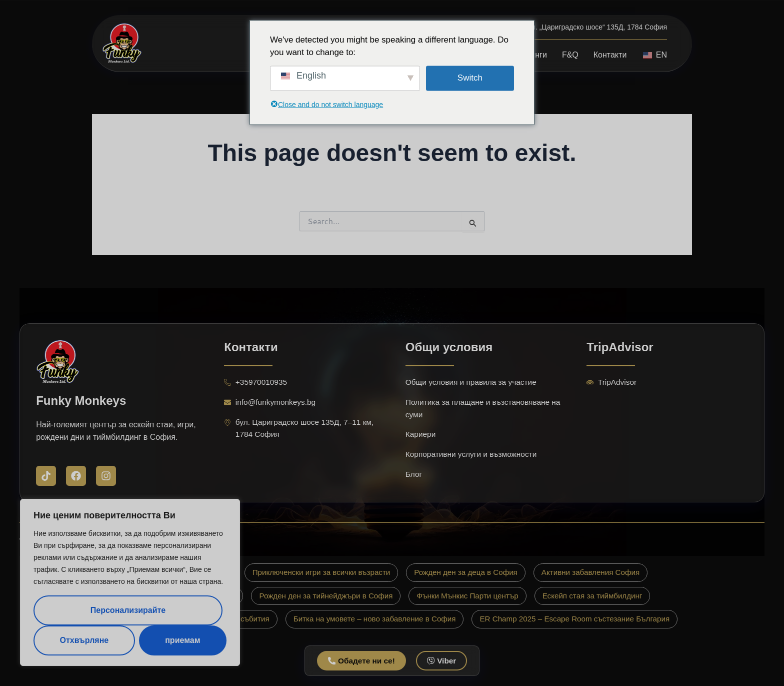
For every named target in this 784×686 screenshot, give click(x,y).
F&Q (570, 55)
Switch (470, 78)
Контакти (610, 55)
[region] (130, 582)
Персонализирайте (128, 610)
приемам (182, 640)
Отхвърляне (84, 640)
